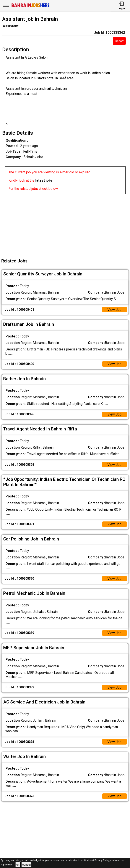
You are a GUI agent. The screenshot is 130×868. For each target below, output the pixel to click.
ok (18, 865)
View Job (114, 310)
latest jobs (44, 180)
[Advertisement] (66, 225)
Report (119, 41)
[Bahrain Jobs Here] (31, 7)
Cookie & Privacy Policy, (97, 860)
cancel (27, 865)
